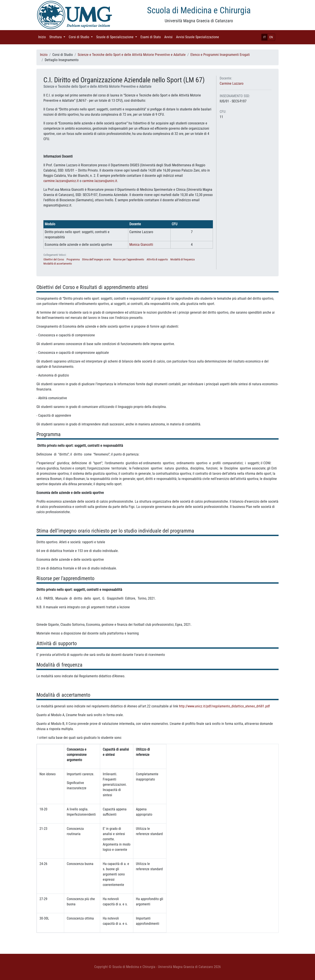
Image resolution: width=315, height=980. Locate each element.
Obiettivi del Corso (54, 259)
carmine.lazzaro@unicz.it (61, 181)
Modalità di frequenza (182, 259)
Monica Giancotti (141, 245)
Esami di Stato (152, 37)
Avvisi (169, 37)
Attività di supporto (157, 259)
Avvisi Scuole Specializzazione (198, 37)
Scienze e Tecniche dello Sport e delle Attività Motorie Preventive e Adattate (132, 55)
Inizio (43, 37)
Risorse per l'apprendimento (129, 259)
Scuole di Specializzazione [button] (117, 37)
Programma (73, 259)
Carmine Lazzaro (232, 83)
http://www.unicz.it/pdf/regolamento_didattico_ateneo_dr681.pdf (224, 706)
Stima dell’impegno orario (96, 259)
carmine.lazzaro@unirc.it (100, 181)
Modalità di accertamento (58, 264)
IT (264, 37)
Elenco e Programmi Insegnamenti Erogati (220, 55)
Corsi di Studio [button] (82, 37)
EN (271, 37)
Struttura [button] (58, 37)
